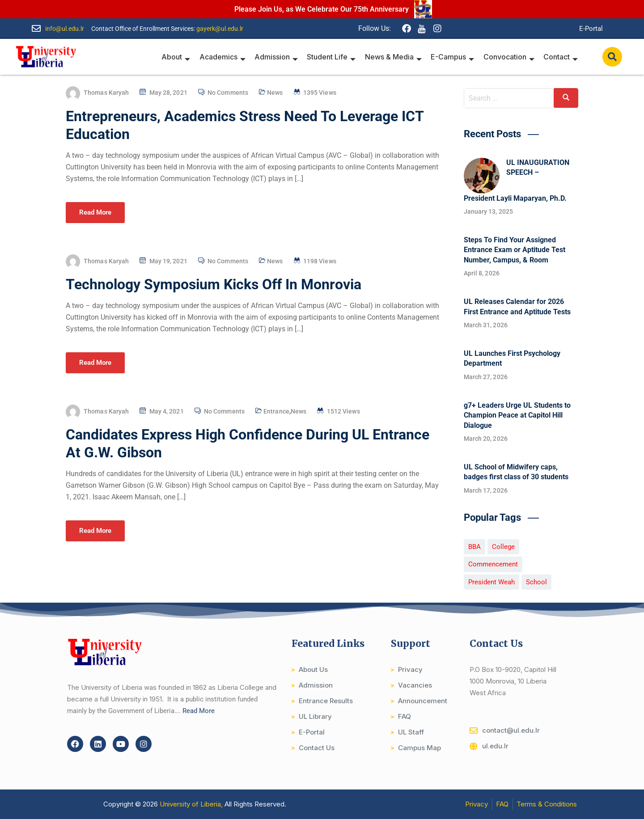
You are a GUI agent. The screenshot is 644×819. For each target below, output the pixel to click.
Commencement (493, 564)
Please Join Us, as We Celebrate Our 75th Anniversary (322, 9)
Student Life (332, 57)
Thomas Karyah (106, 93)
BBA (475, 547)
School (536, 582)
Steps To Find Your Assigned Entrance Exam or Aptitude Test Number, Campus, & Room (515, 250)
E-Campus (453, 57)
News (275, 93)
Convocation (509, 57)
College (503, 547)
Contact (561, 57)
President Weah (491, 582)
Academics (223, 57)
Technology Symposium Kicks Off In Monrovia (214, 284)
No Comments (228, 93)
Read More (95, 212)
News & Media (394, 57)
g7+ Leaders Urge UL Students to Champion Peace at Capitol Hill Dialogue (517, 415)
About (177, 57)
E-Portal (591, 29)
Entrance (276, 411)
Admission (277, 57)
